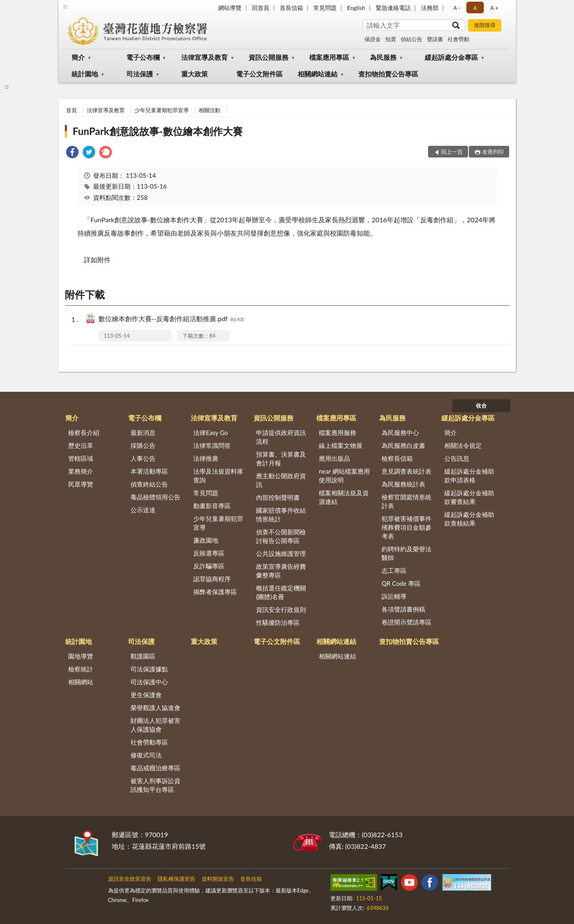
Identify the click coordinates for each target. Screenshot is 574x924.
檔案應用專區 (329, 57)
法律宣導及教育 (204, 57)
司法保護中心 (149, 682)
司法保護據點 (149, 669)
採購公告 (143, 445)
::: (65, 6)
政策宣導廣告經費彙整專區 (281, 571)
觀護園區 (143, 656)
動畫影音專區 (212, 506)
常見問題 (325, 8)
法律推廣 (206, 458)
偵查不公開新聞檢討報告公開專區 (281, 536)
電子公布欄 (143, 57)
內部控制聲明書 (278, 497)
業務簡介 (81, 471)
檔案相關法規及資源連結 (344, 497)
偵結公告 (411, 39)
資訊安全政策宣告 (130, 879)
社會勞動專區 (149, 742)
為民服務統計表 (403, 484)
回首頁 (261, 8)
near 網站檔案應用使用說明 (344, 476)
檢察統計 (81, 669)
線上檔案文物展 (341, 445)
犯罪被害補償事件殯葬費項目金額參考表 (406, 527)
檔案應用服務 (338, 433)
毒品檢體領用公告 (155, 497)
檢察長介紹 (84, 433)
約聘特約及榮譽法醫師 (406, 553)
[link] (72, 153)
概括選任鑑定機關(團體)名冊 (281, 592)
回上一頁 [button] (452, 152)
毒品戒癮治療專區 (155, 768)
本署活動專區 (149, 471)
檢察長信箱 (397, 458)
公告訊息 (457, 458)
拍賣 (391, 39)
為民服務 (383, 57)
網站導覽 (230, 8)
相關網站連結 (318, 74)
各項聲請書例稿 (403, 609)
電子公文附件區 (259, 74)
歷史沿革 (81, 445)
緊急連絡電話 (393, 8)
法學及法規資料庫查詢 (218, 476)
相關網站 (81, 682)
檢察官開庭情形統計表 (406, 501)
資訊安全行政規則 (281, 609)
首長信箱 (291, 8)
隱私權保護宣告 (176, 879)
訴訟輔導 (394, 596)
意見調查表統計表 (406, 471)
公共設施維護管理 (281, 553)
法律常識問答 (212, 445)
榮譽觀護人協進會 (155, 708)
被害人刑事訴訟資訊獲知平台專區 (155, 785)
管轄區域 (81, 458)
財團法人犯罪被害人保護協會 (155, 725)
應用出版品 (334, 458)
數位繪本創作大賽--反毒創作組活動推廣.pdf (171, 319)
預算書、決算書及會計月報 (281, 458)
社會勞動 (458, 39)
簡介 (78, 57)
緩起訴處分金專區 (451, 57)
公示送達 (143, 510)
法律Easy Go (211, 433)
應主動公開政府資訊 (281, 480)
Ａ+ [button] (494, 8)
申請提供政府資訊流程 (281, 437)
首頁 (71, 110)
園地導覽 (81, 656)
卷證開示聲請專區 (406, 622)
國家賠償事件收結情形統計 (281, 515)
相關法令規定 (463, 445)
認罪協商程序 (212, 579)
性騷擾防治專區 (278, 622)
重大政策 (195, 74)
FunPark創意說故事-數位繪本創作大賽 (158, 131)
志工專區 (394, 570)
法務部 (430, 8)
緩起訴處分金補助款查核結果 (469, 519)
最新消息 (143, 433)
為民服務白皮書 (403, 445)
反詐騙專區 (209, 566)
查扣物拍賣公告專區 (388, 74)
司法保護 (140, 74)
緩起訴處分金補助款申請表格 (469, 476)
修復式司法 (146, 755)
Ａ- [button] (456, 8)
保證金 (373, 39)
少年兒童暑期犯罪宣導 (162, 110)
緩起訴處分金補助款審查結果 (469, 497)
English (356, 8)
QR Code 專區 (401, 583)
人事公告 (143, 458)
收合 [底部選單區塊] (481, 405)
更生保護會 (146, 695)
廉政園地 (206, 540)
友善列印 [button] (493, 152)
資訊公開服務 (269, 57)
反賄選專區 (209, 553)
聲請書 (435, 39)
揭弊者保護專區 (215, 592)
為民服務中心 (400, 433)
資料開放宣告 (218, 879)
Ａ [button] (475, 8)
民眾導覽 (81, 484)
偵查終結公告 (149, 484)
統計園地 (85, 74)
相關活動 (209, 110)
